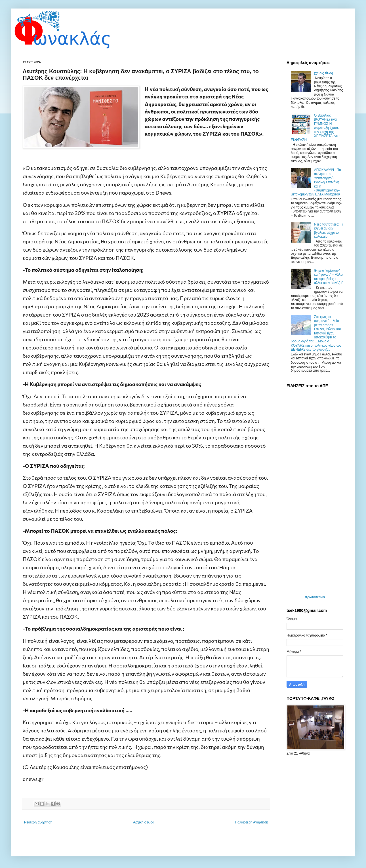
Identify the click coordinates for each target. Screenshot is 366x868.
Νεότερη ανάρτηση (38, 822)
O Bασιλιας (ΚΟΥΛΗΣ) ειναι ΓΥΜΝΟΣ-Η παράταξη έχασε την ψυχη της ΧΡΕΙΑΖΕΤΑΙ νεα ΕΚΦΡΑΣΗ (315, 128)
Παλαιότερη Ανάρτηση (252, 822)
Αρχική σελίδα (144, 822)
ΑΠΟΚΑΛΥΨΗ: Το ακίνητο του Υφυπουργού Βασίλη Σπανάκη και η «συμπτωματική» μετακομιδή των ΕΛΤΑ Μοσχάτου (316, 182)
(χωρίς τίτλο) (324, 73)
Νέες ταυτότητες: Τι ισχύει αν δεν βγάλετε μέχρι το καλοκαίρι (328, 230)
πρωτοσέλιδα (315, 597)
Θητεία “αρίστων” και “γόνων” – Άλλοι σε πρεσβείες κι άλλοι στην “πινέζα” (329, 277)
